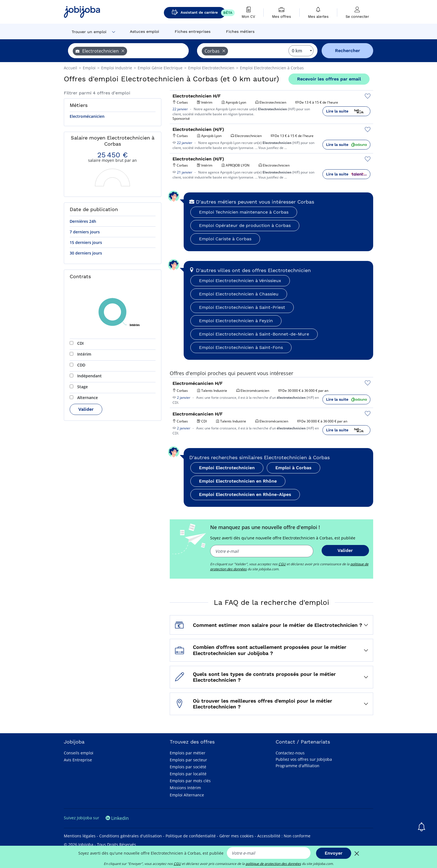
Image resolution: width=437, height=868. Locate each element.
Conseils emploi (79, 753)
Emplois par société (188, 767)
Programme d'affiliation (298, 766)
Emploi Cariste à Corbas (225, 239)
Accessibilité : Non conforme (284, 836)
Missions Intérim (185, 788)
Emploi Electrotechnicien (227, 468)
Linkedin (117, 818)
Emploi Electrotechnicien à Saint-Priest (242, 307)
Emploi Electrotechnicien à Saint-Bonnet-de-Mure (254, 334)
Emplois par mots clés (190, 781)
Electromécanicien (87, 116)
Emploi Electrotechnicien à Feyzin (236, 321)
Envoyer (334, 853)
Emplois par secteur (188, 760)
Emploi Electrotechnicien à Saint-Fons (241, 347)
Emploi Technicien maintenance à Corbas (244, 212)
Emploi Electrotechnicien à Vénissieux (240, 281)
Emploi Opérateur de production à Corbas (245, 225)
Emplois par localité (188, 774)
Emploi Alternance (187, 795)
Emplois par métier (188, 753)
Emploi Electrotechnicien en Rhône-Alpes (245, 494)
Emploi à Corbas (293, 468)
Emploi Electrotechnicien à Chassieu (239, 294)
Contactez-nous (290, 753)
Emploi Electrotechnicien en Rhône (238, 481)
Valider (86, 409)
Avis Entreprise (78, 760)
